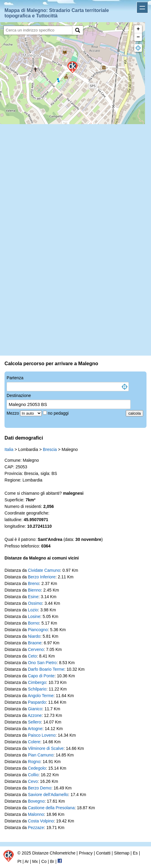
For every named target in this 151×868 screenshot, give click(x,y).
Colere (34, 742)
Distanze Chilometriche (54, 853)
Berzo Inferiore (42, 577)
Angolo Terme (41, 696)
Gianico (35, 709)
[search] (38, 30)
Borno (33, 623)
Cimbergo (37, 682)
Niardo (34, 636)
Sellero (35, 722)
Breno (33, 583)
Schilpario (37, 689)
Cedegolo (37, 768)
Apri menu (142, 7)
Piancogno (38, 630)
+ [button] (138, 29)
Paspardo (37, 702)
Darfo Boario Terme (46, 669)
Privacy (86, 853)
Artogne (35, 729)
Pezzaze (36, 828)
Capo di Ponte (41, 676)
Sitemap (122, 853)
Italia (9, 449)
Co (44, 861)
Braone (35, 643)
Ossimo (35, 603)
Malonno (36, 814)
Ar (27, 861)
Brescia (50, 449)
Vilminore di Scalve (46, 748)
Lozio (33, 610)
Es (135, 853)
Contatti (103, 853)
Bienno (35, 590)
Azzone (35, 715)
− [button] (138, 37)
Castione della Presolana (51, 808)
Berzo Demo (40, 788)
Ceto (32, 656)
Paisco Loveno (42, 735)
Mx (35, 861)
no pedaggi (59, 413)
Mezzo (13, 413)
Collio (33, 775)
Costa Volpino (41, 821)
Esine (33, 597)
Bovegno (36, 801)
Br (52, 861)
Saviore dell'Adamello (48, 795)
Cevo (33, 781)
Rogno (34, 762)
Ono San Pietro (42, 663)
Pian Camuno (41, 755)
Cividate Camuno (44, 570)
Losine (34, 616)
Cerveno (36, 649)
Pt (19, 861)
